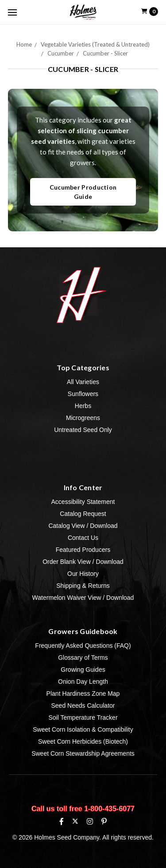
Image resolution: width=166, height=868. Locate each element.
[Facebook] (62, 821)
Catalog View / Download (83, 526)
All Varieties (83, 382)
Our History (83, 574)
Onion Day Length (83, 682)
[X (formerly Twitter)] (75, 821)
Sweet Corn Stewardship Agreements (83, 753)
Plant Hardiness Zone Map (83, 694)
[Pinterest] (104, 821)
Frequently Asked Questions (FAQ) (83, 646)
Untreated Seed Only (83, 430)
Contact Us (83, 538)
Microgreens (83, 418)
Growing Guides (83, 670)
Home (24, 44)
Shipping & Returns (83, 586)
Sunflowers (83, 394)
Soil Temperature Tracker (83, 717)
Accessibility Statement (83, 502)
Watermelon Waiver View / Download (83, 598)
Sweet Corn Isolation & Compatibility (83, 729)
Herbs (83, 406)
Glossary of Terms (83, 658)
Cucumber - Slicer (105, 53)
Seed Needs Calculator (83, 705)
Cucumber (61, 53)
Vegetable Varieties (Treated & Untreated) (95, 44)
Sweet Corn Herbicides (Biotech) (83, 741)
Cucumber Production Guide (83, 192)
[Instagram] (90, 821)
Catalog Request (83, 514)
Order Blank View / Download (83, 562)
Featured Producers (83, 550)
